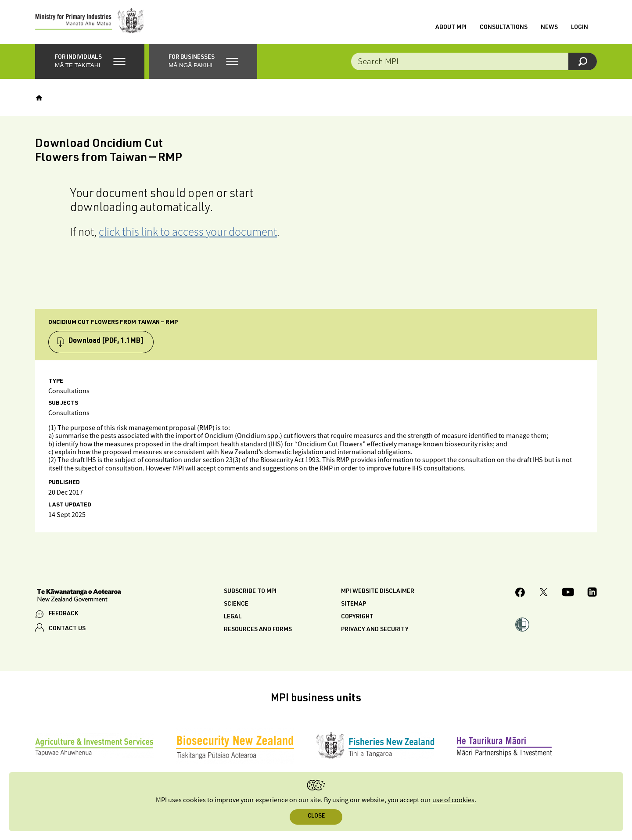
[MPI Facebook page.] (520, 594)
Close (316, 817)
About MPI (451, 28)
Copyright (357, 617)
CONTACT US (67, 629)
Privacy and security (375, 630)
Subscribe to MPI (250, 592)
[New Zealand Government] (79, 596)
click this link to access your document (188, 232)
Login (580, 28)
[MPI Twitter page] (544, 593)
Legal (233, 617)
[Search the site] (474, 61)
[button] (90, 61)
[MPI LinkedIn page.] (592, 593)
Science (236, 604)
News (549, 28)
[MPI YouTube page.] (568, 593)
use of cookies (453, 800)
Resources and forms (258, 630)
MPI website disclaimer (378, 592)
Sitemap (354, 604)
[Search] (583, 61)
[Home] (39, 98)
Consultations (504, 28)
